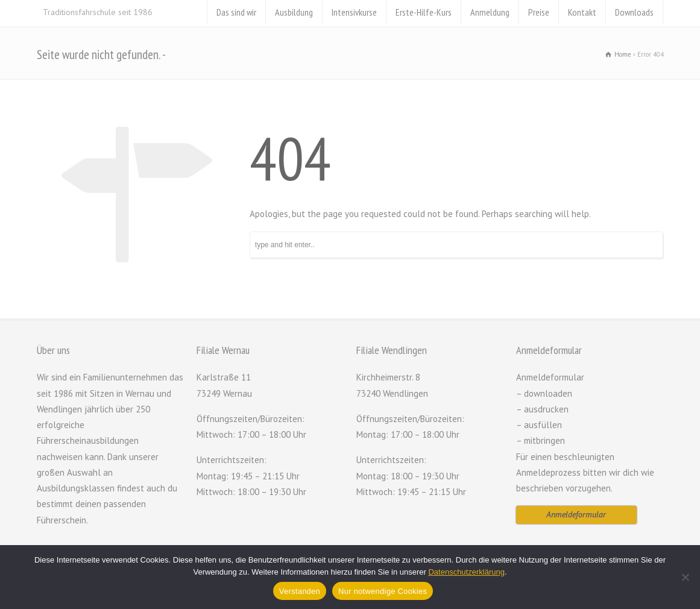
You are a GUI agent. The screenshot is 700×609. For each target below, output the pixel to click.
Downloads (634, 12)
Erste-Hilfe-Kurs (424, 12)
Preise (539, 12)
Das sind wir (236, 12)
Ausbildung (294, 12)
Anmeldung (490, 12)
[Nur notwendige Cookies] (685, 577)
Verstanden (300, 591)
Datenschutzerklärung (466, 572)
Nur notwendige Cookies (383, 591)
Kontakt (582, 12)
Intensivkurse (354, 12)
